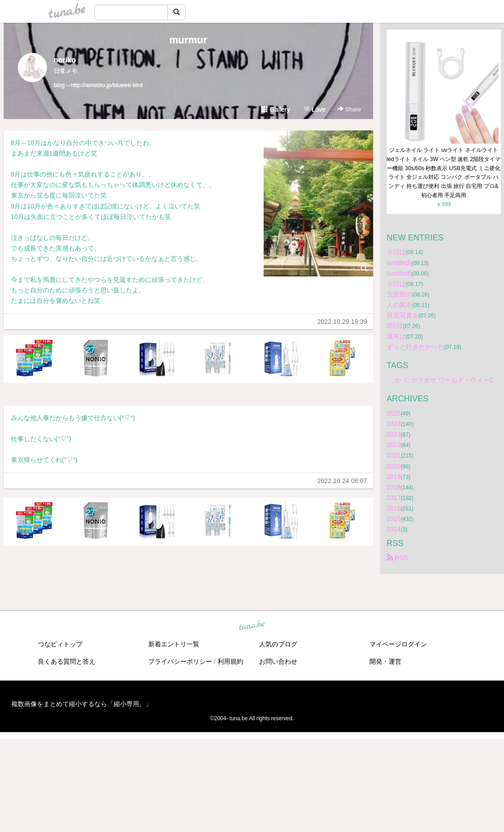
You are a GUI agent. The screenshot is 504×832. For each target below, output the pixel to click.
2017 (394, 498)
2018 (394, 487)
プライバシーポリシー (180, 661)
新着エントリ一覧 (174, 644)
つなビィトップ (60, 644)
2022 (394, 445)
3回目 (395, 326)
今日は (396, 252)
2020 (394, 466)
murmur (188, 40)
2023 (394, 434)
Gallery (275, 109)
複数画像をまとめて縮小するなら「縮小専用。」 (82, 704)
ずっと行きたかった (416, 347)
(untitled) (399, 263)
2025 (394, 413)
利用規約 (230, 661)
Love (314, 109)
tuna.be (252, 626)
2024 (394, 424)
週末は (396, 336)
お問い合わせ (278, 661)
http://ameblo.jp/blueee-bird (107, 85)
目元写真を (403, 315)
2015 (394, 519)
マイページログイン (398, 644)
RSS (397, 558)
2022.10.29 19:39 (342, 322)
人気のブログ (278, 644)
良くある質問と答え (67, 661)
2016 (394, 508)
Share (349, 109)
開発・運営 (385, 661)
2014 (394, 529)
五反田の (400, 294)
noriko (65, 60)
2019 (394, 477)
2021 (394, 455)
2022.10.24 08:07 (342, 481)
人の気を (400, 305)
